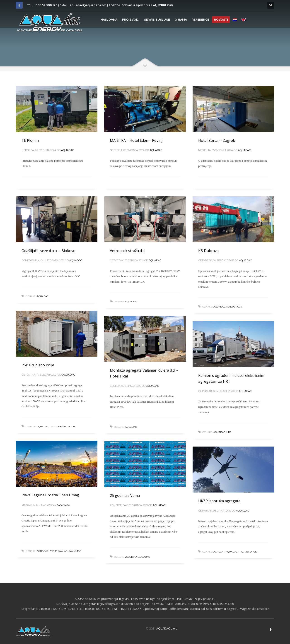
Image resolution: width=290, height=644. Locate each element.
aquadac (43, 296)
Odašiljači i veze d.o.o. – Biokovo (48, 251)
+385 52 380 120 (46, 5)
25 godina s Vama (125, 495)
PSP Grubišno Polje (38, 365)
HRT (229, 432)
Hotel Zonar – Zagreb (217, 140)
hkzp (242, 552)
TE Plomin (30, 140)
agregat (219, 552)
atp (52, 551)
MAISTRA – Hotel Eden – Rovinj (136, 140)
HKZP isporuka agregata (219, 501)
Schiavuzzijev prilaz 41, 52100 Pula (148, 5)
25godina (131, 557)
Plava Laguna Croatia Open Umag (50, 495)
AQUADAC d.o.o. (167, 628)
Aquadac (68, 150)
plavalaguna (64, 551)
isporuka (252, 552)
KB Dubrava (208, 251)
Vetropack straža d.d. (128, 251)
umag (78, 551)
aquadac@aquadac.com (88, 5)
